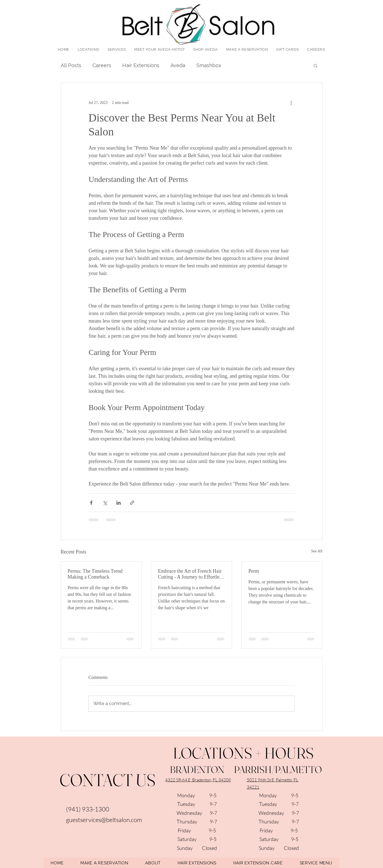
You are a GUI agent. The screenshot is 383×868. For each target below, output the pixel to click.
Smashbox (209, 65)
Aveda (178, 65)
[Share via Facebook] (91, 503)
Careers (102, 65)
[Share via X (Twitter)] (105, 503)
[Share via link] (132, 503)
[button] (117, 49)
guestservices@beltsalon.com (104, 820)
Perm (254, 571)
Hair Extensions (141, 65)
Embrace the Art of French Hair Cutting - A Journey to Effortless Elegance (191, 574)
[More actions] (291, 103)
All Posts (71, 65)
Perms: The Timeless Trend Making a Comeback (95, 574)
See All (317, 551)
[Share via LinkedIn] (119, 503)
